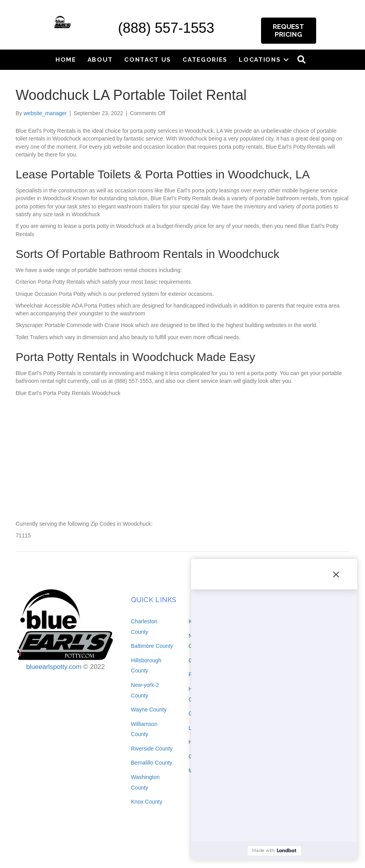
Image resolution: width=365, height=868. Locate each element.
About (100, 60)
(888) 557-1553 (166, 28)
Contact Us (148, 60)
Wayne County (149, 710)
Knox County (147, 802)
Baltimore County (152, 646)
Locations (260, 60)
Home (66, 60)
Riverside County (152, 749)
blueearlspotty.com (54, 667)
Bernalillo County (152, 763)
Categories (205, 60)
